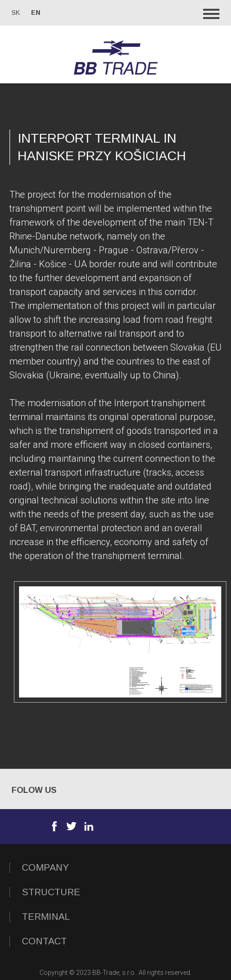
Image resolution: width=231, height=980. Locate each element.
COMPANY (45, 867)
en (36, 13)
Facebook (54, 826)
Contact (44, 941)
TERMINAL (46, 917)
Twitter (71, 826)
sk (16, 13)
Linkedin (89, 826)
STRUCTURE (51, 892)
